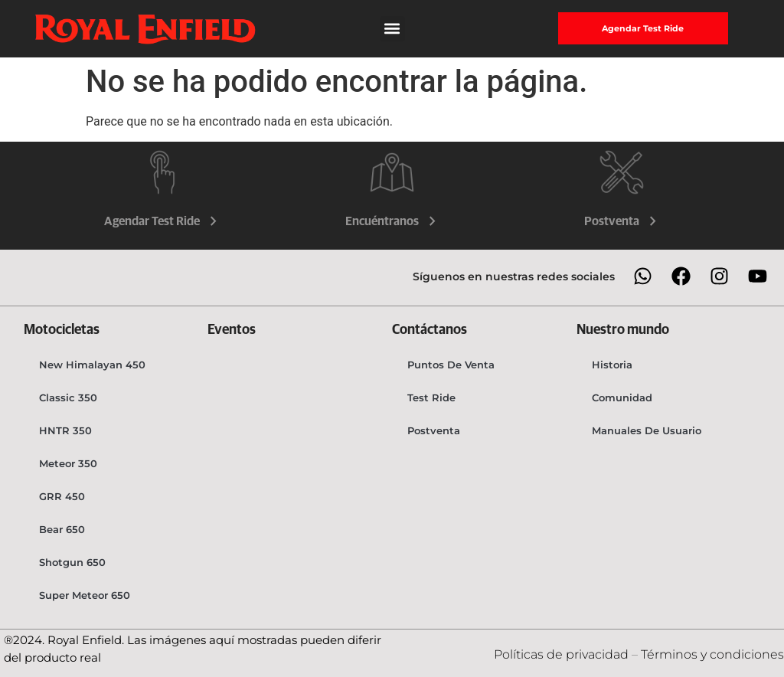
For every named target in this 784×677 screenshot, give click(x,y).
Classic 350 (68, 397)
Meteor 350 (68, 463)
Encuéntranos (392, 221)
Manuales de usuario (647, 430)
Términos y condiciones (712, 654)
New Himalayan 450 (92, 365)
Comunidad (622, 397)
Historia (612, 365)
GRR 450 (62, 496)
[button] (392, 29)
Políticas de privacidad (563, 654)
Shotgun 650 (72, 562)
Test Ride (431, 397)
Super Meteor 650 (85, 595)
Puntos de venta (451, 365)
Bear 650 (62, 529)
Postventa (622, 221)
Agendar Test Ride (162, 221)
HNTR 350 (65, 430)
